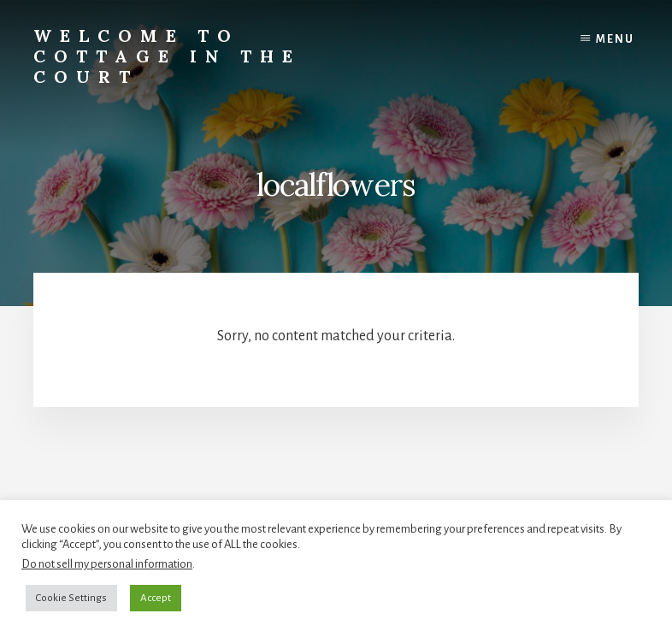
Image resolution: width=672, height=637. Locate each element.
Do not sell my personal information (107, 564)
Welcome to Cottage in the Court (167, 56)
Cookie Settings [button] (71, 598)
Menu (615, 39)
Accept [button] (156, 598)
